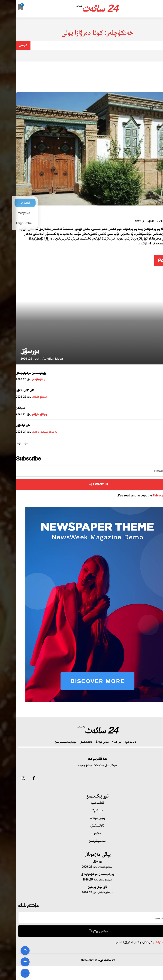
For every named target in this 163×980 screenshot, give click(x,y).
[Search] (7, 45)
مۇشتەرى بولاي (82, 931)
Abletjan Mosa (37, 359)
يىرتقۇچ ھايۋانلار (23, 397)
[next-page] (3, 444)
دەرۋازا (157, 213)
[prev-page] (10, 444)
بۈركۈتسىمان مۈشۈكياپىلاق (15, 373)
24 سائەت (147, 221)
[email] (81, 471)
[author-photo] (155, 221)
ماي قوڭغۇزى (7, 425)
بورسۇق (14, 351)
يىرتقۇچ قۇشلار (23, 379)
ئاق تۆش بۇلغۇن (9, 390)
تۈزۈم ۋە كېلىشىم (146, 942)
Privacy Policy (147, 495)
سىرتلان (5, 408)
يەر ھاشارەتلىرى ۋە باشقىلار (28, 432)
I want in (82, 485)
